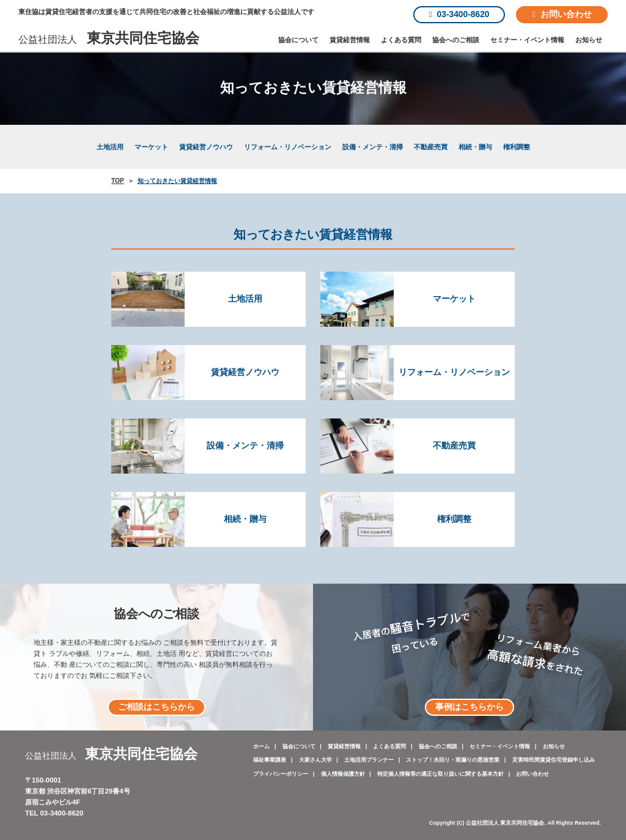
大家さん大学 (315, 760)
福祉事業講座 (270, 760)
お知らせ (589, 40)
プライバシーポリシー (281, 774)
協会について (298, 40)
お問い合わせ (562, 14)
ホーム (261, 746)
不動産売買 (431, 147)
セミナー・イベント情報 (527, 40)
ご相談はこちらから (156, 707)
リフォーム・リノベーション (288, 147)
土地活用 (110, 147)
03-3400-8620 (459, 14)
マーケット (151, 147)
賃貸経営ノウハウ (206, 147)
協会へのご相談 (456, 40)
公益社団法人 (109, 39)
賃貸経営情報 (350, 40)
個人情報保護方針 (343, 774)
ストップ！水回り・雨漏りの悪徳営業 (453, 760)
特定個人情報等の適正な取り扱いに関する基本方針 (440, 774)
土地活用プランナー (369, 760)
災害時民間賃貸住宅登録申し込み (554, 760)
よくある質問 (401, 40)
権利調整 (517, 147)
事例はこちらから (469, 707)
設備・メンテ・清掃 (373, 147)
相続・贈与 (475, 147)
